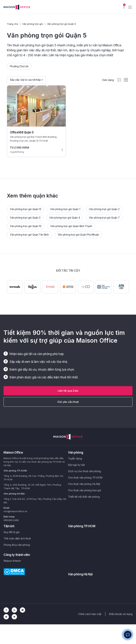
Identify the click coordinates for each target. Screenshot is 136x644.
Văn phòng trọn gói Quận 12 (26, 209)
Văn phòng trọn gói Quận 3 (25, 218)
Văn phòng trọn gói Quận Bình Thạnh (71, 226)
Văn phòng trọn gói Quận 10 (26, 226)
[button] (68, 391)
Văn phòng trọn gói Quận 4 (65, 218)
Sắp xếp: (26, 80)
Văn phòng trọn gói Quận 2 (104, 209)
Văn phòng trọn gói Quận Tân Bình (29, 235)
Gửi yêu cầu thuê (68, 402)
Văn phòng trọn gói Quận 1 (65, 209)
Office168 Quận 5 (22, 132)
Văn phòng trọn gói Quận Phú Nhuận (78, 235)
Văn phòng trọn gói (33, 24)
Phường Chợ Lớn (19, 66)
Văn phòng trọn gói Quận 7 (104, 218)
